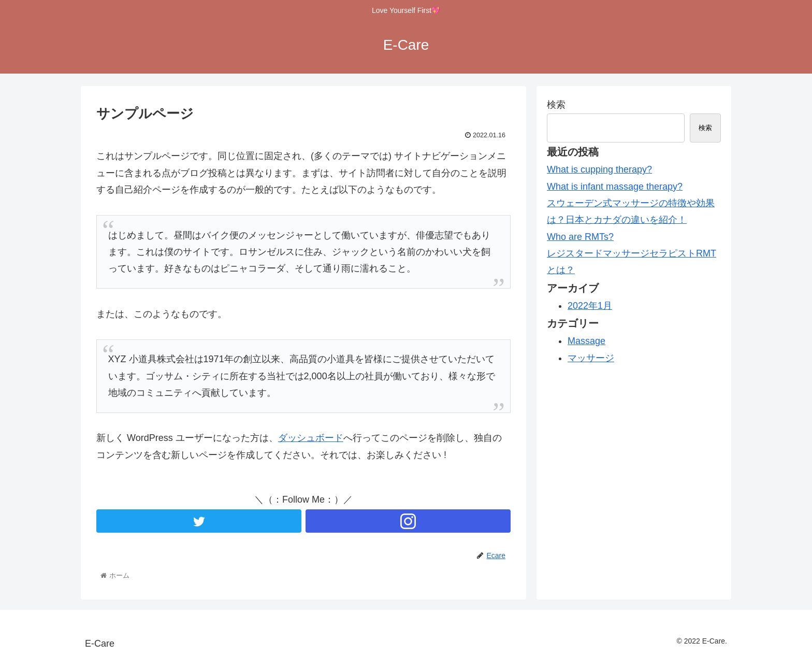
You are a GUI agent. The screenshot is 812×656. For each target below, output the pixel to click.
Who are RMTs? (580, 237)
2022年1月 (590, 306)
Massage (586, 341)
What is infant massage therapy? (615, 187)
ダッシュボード (311, 438)
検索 (556, 105)
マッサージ (591, 358)
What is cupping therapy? (599, 169)
